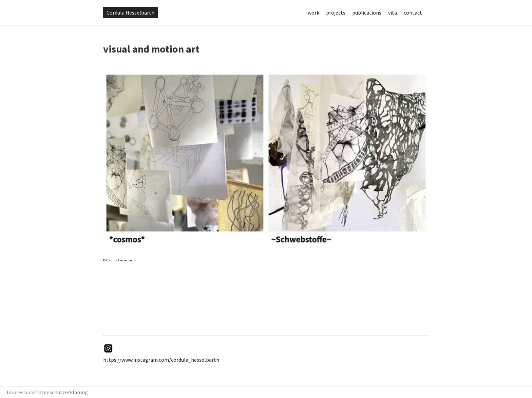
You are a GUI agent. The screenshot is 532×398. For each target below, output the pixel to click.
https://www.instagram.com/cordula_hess (152, 360)
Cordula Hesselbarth (130, 13)
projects (336, 13)
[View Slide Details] (266, 159)
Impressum (20, 392)
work (313, 13)
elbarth (210, 360)
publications (367, 13)
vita (393, 13)
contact (413, 13)
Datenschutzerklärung (62, 392)
